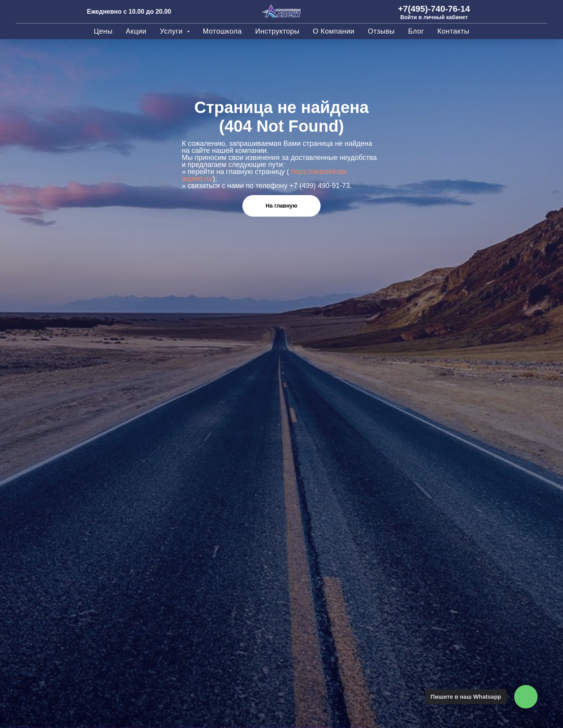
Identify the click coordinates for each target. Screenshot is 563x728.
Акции (136, 31)
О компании (334, 31)
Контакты (454, 31)
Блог (416, 31)
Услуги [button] (172, 31)
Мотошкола (222, 31)
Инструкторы (278, 31)
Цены (103, 31)
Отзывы (381, 31)
